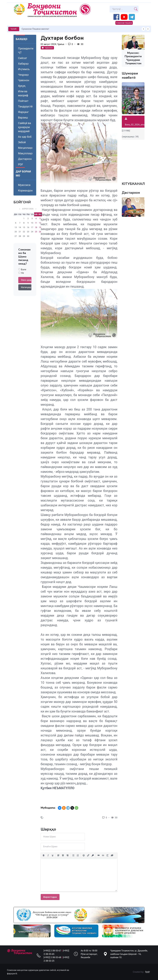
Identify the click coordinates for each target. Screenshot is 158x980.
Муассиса (24, 185)
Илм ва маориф (23, 93)
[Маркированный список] (73, 855)
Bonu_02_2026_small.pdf (137, 122)
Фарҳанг (23, 112)
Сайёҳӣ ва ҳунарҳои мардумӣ (24, 127)
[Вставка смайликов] (84, 855)
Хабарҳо (23, 64)
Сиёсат (22, 58)
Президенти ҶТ (26, 50)
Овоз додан (26, 280)
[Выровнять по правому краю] (67, 855)
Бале (24, 269)
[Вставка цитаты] (99, 855)
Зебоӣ (22, 142)
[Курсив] (48, 855)
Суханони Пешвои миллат (35, 29)
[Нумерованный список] (78, 855)
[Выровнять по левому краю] (58, 855)
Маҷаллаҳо (25, 148)
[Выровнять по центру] (63, 855)
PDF (21, 164)
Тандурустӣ (25, 106)
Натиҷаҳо (26, 287)
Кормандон (25, 190)
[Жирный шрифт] (44, 855)
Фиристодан (50, 897)
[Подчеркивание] (53, 855)
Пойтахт (23, 101)
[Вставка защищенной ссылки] (93, 855)
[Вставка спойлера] (108, 855)
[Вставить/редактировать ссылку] (88, 855)
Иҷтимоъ (24, 69)
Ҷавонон (24, 80)
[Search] (121, 9)
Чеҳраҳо (23, 75)
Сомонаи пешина (124, 23)
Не (22, 273)
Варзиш (23, 118)
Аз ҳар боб (25, 137)
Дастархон (25, 159)
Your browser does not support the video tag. (133, 159)
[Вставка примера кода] (103, 855)
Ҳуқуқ (22, 86)
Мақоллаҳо (25, 153)
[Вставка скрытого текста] (112, 855)
